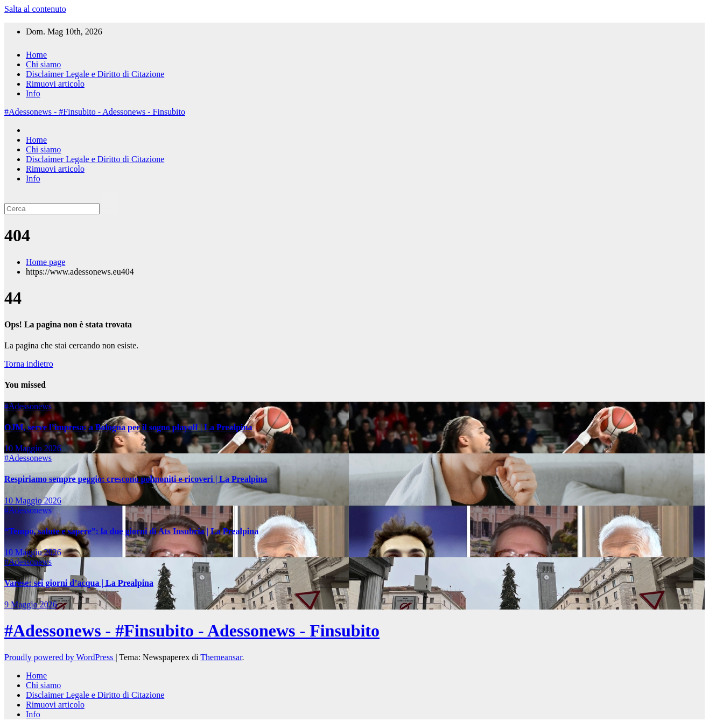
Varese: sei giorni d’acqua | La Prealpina (79, 583)
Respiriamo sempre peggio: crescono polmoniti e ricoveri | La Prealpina (136, 479)
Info (33, 93)
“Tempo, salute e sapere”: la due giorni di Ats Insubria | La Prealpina (131, 531)
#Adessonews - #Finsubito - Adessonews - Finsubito (95, 112)
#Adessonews (28, 406)
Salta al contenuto (35, 9)
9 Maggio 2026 (31, 604)
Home (36, 55)
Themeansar (221, 657)
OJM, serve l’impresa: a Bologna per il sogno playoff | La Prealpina (128, 427)
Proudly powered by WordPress (60, 657)
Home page (45, 262)
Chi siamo (43, 64)
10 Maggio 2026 (33, 448)
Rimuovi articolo (55, 84)
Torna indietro (29, 364)
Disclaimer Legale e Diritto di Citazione (95, 74)
